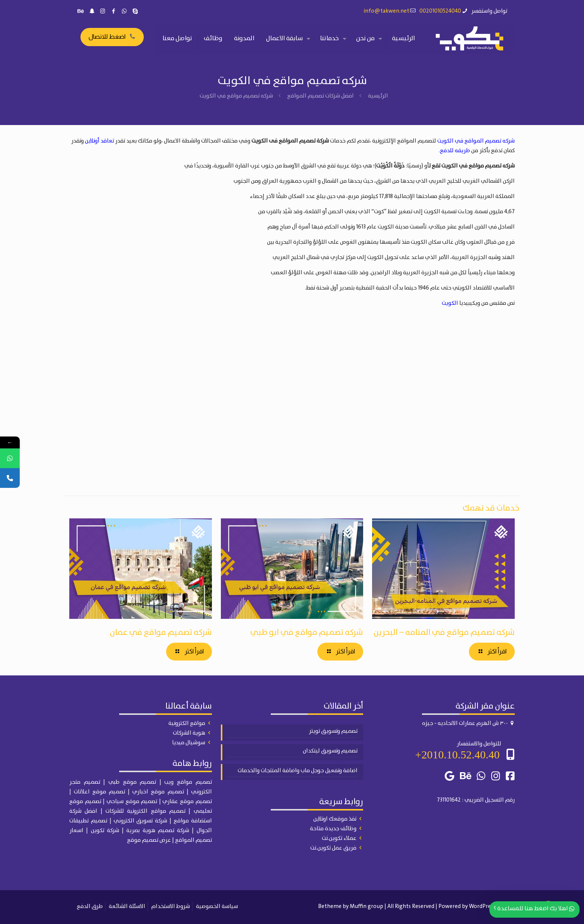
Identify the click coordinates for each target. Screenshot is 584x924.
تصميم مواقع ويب (188, 782)
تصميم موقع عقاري (187, 802)
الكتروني (201, 792)
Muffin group (366, 907)
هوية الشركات (189, 733)
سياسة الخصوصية (217, 907)
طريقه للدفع (455, 151)
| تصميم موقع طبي (135, 782)
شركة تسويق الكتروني (141, 821)
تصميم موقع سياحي (132, 802)
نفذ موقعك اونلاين (335, 819)
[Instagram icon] (103, 12)
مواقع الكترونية (187, 723)
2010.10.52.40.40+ (458, 754)
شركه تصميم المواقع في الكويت (476, 141)
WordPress (482, 907)
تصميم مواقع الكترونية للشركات (145, 811)
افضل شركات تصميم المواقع (320, 96)
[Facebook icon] (113, 12)
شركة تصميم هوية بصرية (158, 831)
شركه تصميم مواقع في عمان (161, 632)
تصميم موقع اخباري (158, 792)
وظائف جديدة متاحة (333, 829)
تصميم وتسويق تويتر (333, 731)
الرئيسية (378, 96)
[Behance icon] (81, 12)
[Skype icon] (135, 12)
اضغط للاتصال (112, 37)
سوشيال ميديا (189, 743)
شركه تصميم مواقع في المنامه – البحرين (444, 632)
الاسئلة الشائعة (127, 907)
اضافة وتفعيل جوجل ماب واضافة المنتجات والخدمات (298, 771)
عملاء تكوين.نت (339, 838)
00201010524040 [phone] (440, 11)
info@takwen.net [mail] (387, 11)
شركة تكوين (105, 831)
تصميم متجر (85, 782)
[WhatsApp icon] (124, 12)
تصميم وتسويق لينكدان (330, 751)
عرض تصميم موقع (149, 840)
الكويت (450, 303)
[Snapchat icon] (92, 12)
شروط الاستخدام (171, 907)
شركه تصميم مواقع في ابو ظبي (307, 632)
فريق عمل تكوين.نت (333, 848)
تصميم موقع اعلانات (99, 792)
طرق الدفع (90, 907)
